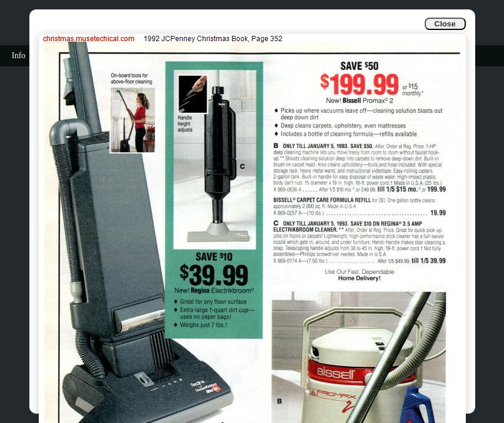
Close (445, 24)
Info (19, 56)
